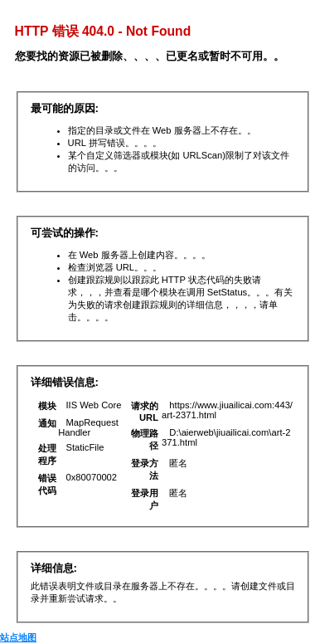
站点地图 (18, 637)
